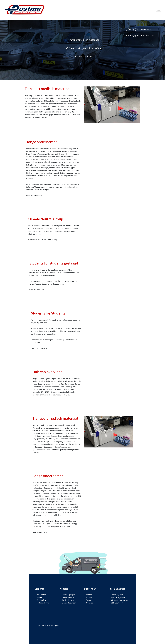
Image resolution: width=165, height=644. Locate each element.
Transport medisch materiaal (84, 40)
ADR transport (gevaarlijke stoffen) (84, 48)
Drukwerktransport (84, 57)
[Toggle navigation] (159, 10)
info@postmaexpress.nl (141, 36)
